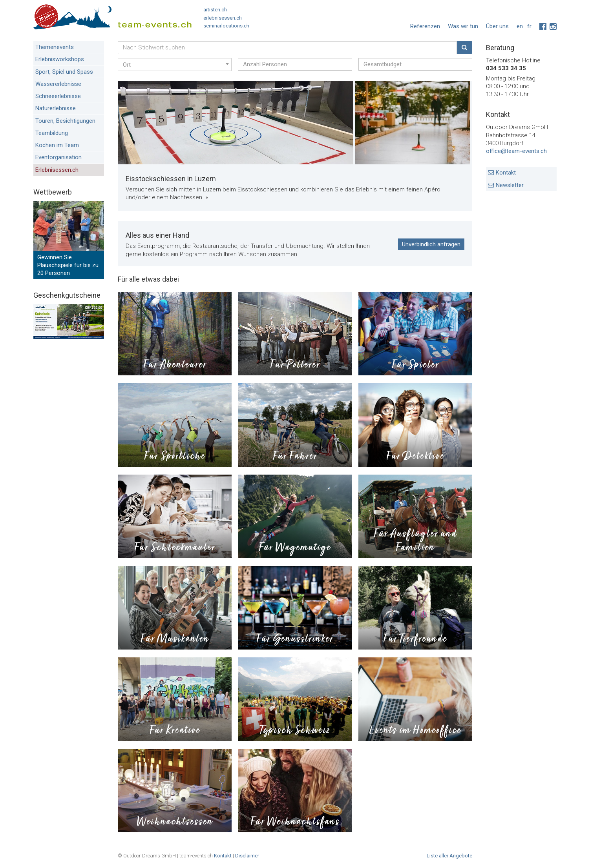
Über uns (497, 26)
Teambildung (52, 133)
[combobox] (175, 65)
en (520, 26)
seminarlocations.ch (226, 26)
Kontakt (506, 173)
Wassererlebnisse (58, 84)
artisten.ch (215, 10)
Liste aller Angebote (449, 856)
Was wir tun (463, 26)
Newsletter (510, 185)
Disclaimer (247, 856)
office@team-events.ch (516, 151)
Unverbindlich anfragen (431, 244)
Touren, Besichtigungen (65, 121)
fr (529, 26)
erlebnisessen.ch (223, 18)
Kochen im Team (57, 145)
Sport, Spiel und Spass (64, 72)
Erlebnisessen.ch (57, 170)
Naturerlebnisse (56, 108)
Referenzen (425, 26)
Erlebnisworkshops (60, 59)
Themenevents (55, 47)
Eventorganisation (58, 157)
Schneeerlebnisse (58, 96)
